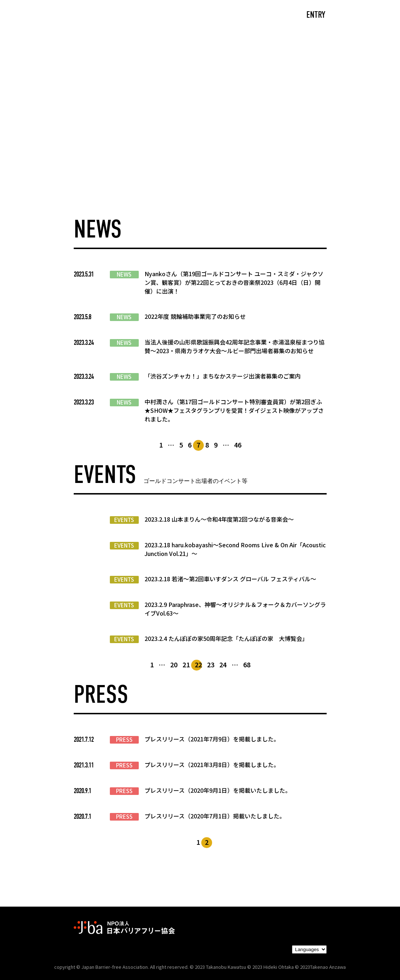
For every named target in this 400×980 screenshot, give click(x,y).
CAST (90, 15)
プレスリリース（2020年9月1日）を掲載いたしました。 (218, 790)
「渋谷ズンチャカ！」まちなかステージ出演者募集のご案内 (223, 376)
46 (238, 445)
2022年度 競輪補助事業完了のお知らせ (195, 316)
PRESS (124, 740)
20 (174, 664)
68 (247, 664)
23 (211, 664)
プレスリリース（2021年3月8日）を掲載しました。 (212, 765)
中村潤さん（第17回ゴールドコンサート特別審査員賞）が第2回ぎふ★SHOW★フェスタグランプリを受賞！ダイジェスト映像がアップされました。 (234, 410)
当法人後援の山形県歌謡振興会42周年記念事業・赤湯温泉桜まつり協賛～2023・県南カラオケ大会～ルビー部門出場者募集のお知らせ (235, 346)
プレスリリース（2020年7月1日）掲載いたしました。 (215, 816)
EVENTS (124, 520)
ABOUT (130, 15)
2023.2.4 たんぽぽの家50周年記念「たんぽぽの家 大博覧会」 (226, 638)
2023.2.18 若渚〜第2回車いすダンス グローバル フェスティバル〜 (230, 579)
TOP (54, 15)
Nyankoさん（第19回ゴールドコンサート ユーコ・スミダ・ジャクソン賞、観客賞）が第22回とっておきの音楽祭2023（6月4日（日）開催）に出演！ (234, 282)
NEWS (124, 274)
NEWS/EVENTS (183, 15)
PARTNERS (243, 15)
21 (186, 664)
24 (223, 664)
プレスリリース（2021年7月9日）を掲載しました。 (212, 739)
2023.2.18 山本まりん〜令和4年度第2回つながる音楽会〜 (219, 519)
